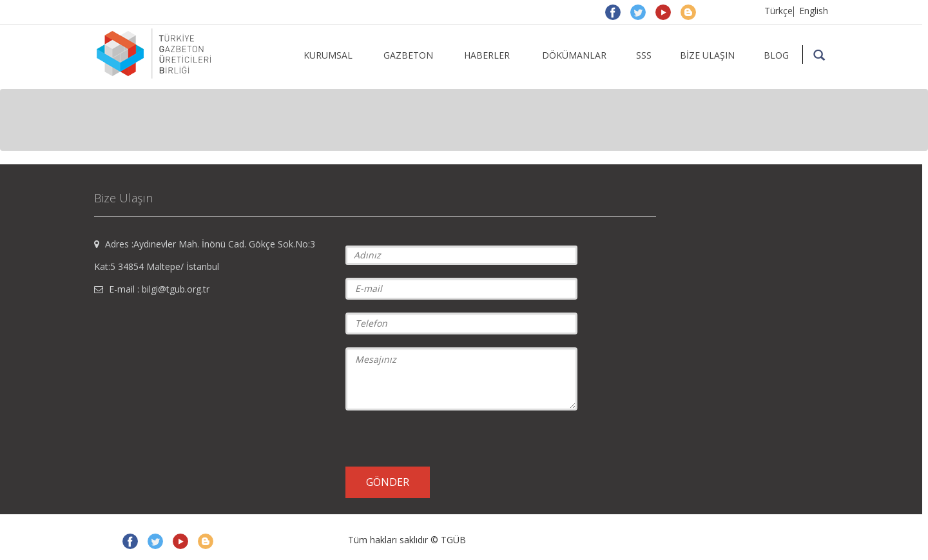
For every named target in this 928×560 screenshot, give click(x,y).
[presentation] (443, 438)
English (814, 11)
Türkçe (778, 11)
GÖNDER (388, 482)
